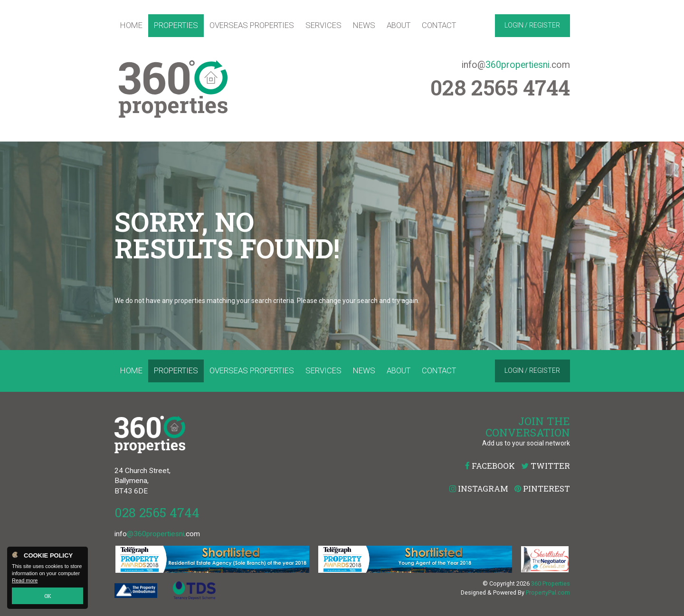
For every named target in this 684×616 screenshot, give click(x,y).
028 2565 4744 (157, 512)
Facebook (490, 466)
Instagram (479, 488)
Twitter (546, 466)
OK (48, 596)
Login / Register (532, 25)
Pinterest (542, 488)
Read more (25, 581)
